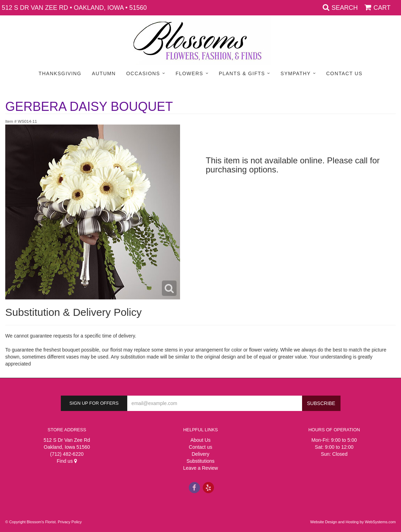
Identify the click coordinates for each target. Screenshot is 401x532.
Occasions (143, 73)
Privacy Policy (70, 522)
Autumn (104, 73)
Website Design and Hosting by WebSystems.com (353, 522)
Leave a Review (201, 468)
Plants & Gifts (242, 73)
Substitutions (200, 461)
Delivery (200, 454)
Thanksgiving (60, 73)
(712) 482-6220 (67, 454)
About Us (201, 440)
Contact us (200, 447)
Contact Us (344, 73)
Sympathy (296, 73)
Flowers (189, 73)
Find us (67, 461)
